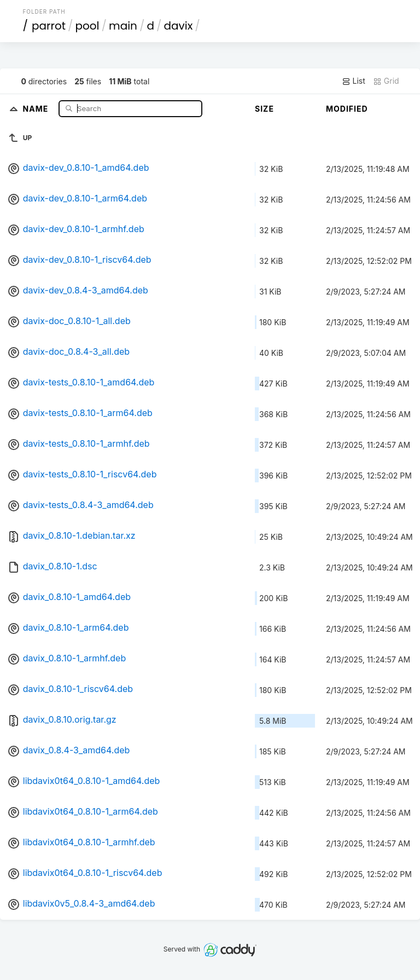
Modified (347, 109)
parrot (49, 26)
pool (87, 26)
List (354, 81)
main (123, 26)
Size (264, 109)
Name (37, 108)
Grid (386, 81)
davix (179, 26)
